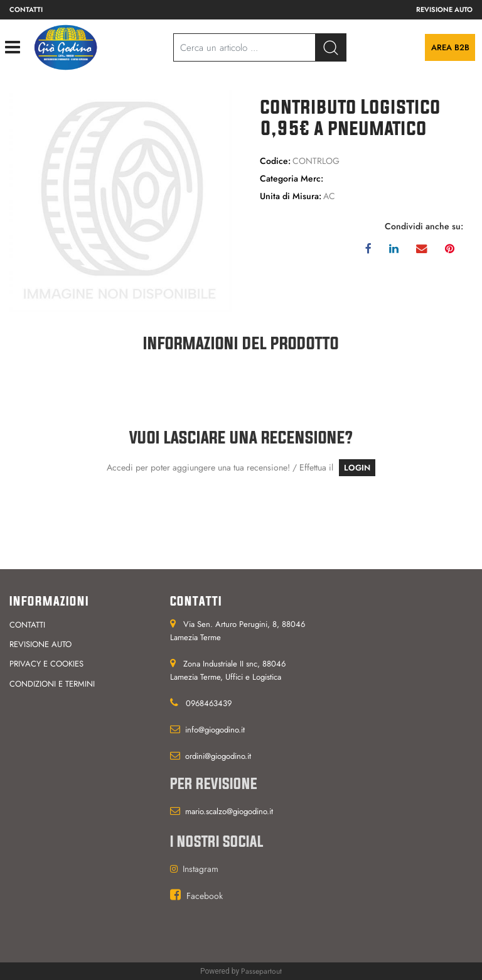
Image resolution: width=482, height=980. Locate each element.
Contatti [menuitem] (26, 9)
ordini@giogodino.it (218, 756)
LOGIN (357, 468)
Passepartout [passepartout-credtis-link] (261, 971)
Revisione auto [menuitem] (444, 9)
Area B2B (450, 47)
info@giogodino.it (215, 730)
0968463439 (209, 703)
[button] (120, 200)
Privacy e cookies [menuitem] (46, 664)
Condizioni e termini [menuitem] (52, 684)
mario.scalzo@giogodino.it (229, 811)
